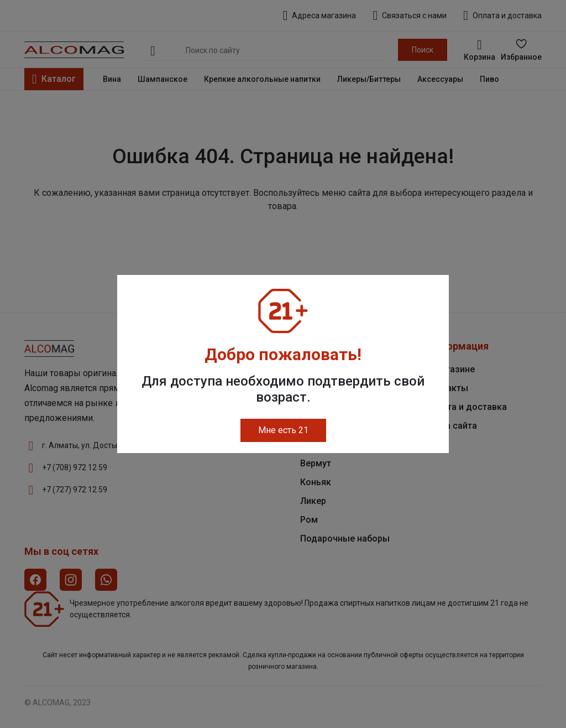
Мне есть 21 (283, 430)
